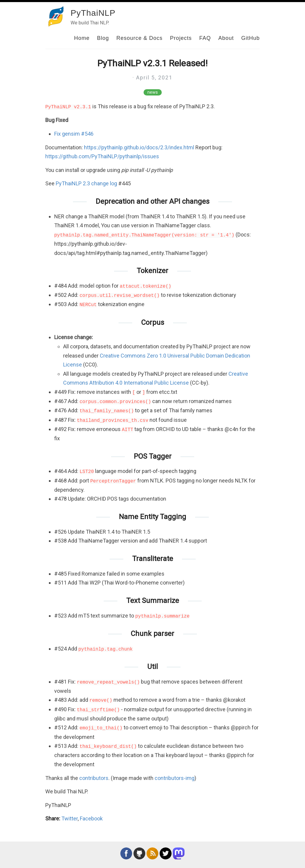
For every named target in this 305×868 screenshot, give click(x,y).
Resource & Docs (140, 38)
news (153, 92)
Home (82, 38)
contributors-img (175, 778)
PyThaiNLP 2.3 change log (86, 183)
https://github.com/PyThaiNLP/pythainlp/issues (102, 156)
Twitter (70, 818)
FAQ (205, 38)
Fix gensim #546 (74, 134)
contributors (94, 778)
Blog (103, 38)
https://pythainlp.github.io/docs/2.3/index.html (139, 147)
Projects (181, 38)
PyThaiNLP (93, 13)
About (226, 38)
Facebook (91, 818)
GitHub (250, 38)
